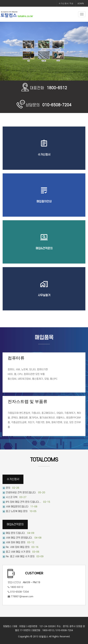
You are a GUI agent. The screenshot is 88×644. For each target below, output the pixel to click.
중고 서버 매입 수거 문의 (18, 552)
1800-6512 (17, 587)
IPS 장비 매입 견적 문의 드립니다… (24, 502)
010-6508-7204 (19, 592)
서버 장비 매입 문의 (16, 542)
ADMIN (81, 3)
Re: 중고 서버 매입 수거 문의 (20, 556)
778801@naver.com (22, 596)
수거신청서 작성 (66, 3)
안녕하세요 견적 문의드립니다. (21, 493)
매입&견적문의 (15, 524)
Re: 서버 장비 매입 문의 (18, 547)
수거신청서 (13, 479)
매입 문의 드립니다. (16, 533)
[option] (44, 51)
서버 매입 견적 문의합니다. (19, 538)
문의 (8, 488)
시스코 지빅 (12, 497)
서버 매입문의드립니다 (17, 507)
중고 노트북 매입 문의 (17, 511)
